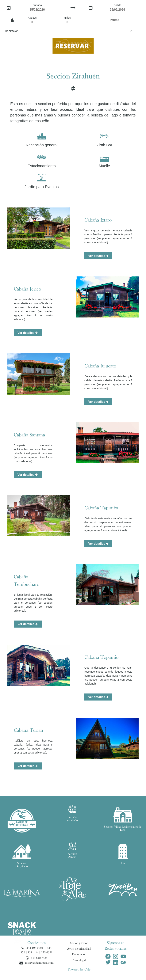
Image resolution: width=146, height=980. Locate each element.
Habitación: (12, 31)
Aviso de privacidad (79, 949)
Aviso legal (79, 960)
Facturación (79, 955)
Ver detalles (98, 256)
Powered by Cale (79, 970)
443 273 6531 (44, 953)
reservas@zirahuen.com (39, 963)
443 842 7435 (39, 958)
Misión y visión (79, 943)
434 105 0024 (35, 948)
